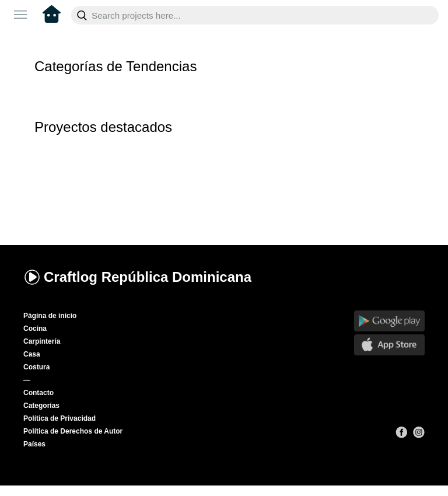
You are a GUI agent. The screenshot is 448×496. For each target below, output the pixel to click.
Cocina (35, 329)
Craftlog (137, 277)
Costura (36, 367)
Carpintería (42, 341)
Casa (32, 354)
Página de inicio (50, 316)
